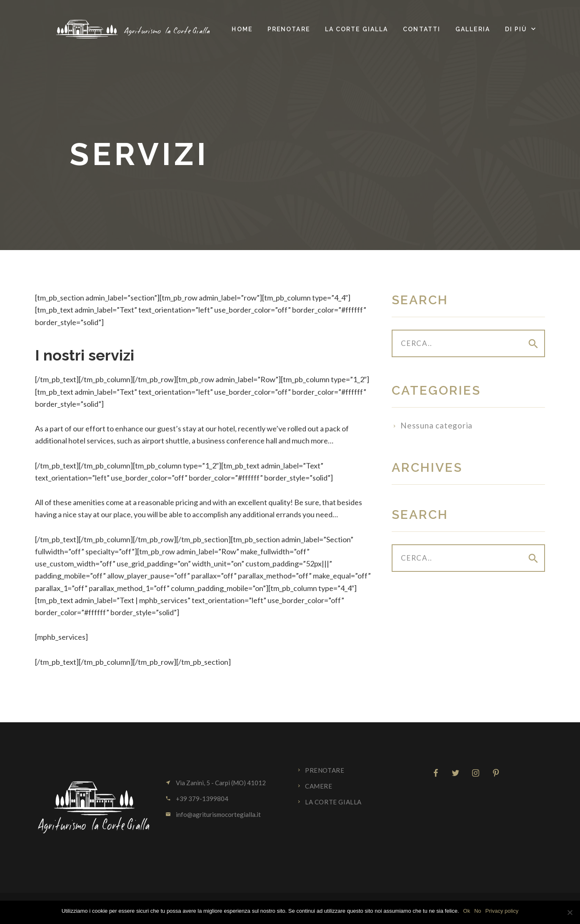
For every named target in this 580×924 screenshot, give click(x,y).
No (478, 911)
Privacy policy (502, 911)
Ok (467, 911)
